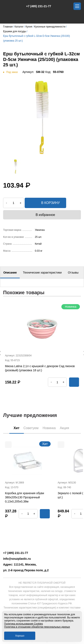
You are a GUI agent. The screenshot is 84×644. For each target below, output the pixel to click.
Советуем (31, 428)
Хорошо (20, 636)
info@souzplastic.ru (17, 559)
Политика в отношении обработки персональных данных (37, 627)
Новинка (49, 428)
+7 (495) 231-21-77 (36, 6)
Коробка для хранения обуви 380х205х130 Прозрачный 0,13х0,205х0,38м (24, 497)
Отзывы (73, 273)
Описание (10, 273)
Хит (16, 428)
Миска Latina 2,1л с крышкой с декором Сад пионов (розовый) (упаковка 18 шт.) (40, 368)
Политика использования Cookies (24, 624)
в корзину (46, 203)
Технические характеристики (42, 273)
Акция (64, 428)
